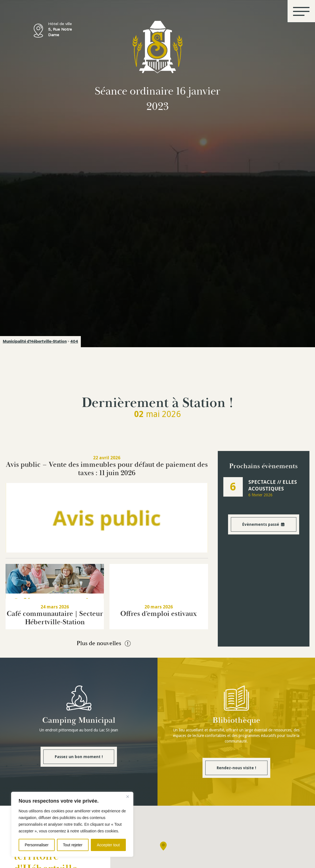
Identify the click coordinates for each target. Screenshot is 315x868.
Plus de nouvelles (104, 643)
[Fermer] (127, 797)
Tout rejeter (73, 845)
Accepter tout (108, 845)
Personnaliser (37, 845)
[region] (72, 824)
